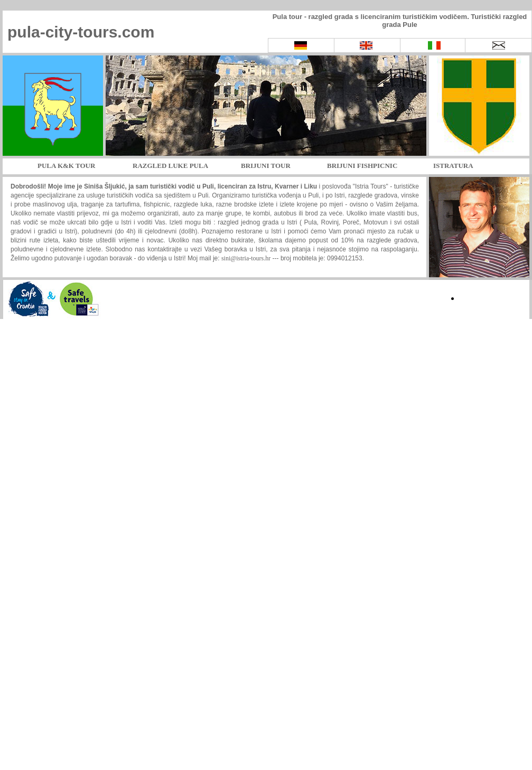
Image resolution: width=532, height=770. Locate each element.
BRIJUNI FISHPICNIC (362, 166)
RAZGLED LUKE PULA (170, 166)
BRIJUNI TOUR (266, 166)
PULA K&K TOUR (66, 166)
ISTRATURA (453, 166)
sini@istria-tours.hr (246, 258)
